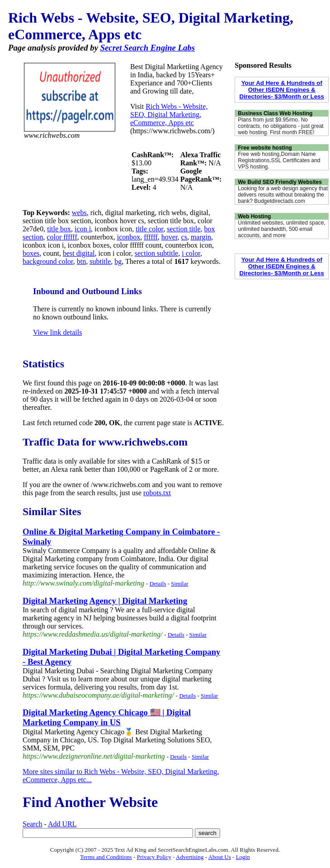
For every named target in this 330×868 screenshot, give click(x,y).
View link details (57, 332)
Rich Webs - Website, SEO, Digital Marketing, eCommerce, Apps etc (169, 115)
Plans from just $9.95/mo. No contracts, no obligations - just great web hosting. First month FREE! (280, 126)
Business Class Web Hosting (275, 113)
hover (170, 237)
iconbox (129, 237)
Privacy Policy (154, 857)
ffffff (151, 237)
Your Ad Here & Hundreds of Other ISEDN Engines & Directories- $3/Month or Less (282, 90)
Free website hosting (265, 148)
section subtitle (156, 253)
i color (191, 253)
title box (59, 229)
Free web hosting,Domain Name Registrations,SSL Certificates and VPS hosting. (279, 160)
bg (118, 261)
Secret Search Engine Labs (148, 48)
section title (184, 229)
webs (79, 213)
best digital (79, 253)
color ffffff (62, 237)
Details (158, 584)
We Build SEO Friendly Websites (280, 182)
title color (149, 229)
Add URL (62, 824)
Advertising (190, 857)
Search (33, 824)
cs (184, 237)
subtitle (100, 261)
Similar (179, 584)
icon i (83, 229)
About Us (220, 857)
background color (48, 261)
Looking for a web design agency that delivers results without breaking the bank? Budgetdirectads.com (283, 195)
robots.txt (157, 493)
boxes (31, 253)
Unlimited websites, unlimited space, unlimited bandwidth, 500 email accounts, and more (281, 229)
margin (201, 237)
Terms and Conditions (106, 857)
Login (243, 857)
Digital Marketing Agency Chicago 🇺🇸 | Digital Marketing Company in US (107, 717)
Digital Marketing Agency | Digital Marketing (105, 601)
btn (81, 261)
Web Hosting (254, 216)
